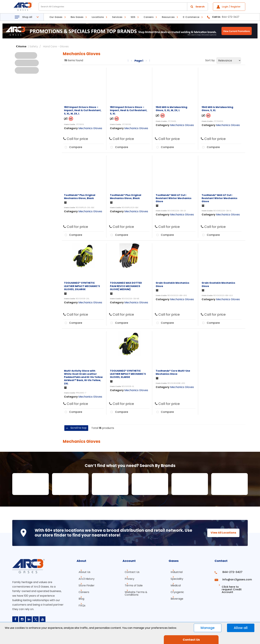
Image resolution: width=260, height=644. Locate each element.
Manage (208, 628)
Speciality (175, 578)
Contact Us (130, 572)
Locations (98, 17)
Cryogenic (175, 590)
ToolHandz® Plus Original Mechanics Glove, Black (80, 197)
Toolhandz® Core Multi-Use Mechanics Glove (173, 372)
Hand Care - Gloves (56, 46)
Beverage (175, 596)
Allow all (241, 628)
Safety (34, 46)
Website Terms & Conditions (134, 591)
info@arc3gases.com (233, 578)
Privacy (127, 578)
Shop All (27, 17)
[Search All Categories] (123, 7)
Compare (73, 147)
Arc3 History (85, 578)
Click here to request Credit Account (228, 585)
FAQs (80, 602)
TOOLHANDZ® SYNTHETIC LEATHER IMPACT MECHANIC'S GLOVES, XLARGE (128, 374)
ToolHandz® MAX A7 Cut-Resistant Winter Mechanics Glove (174, 198)
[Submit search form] (197, 7)
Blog (79, 596)
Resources (168, 17)
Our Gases (56, 17)
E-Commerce (191, 17)
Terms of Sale (131, 584)
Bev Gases (77, 17)
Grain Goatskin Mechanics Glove (172, 284)
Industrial (175, 572)
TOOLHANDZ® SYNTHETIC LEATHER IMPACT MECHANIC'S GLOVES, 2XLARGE (82, 286)
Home (21, 46)
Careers (149, 17)
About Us (82, 572)
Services (117, 17)
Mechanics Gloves (90, 128)
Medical (174, 584)
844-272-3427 (229, 572)
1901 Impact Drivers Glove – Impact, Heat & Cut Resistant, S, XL (129, 110)
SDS (133, 17)
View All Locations (220, 533)
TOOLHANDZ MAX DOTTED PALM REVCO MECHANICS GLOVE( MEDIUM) (126, 286)
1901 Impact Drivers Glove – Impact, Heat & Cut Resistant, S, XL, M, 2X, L (83, 110)
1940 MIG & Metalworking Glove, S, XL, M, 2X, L (171, 109)
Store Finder (85, 584)
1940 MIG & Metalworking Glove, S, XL (217, 109)
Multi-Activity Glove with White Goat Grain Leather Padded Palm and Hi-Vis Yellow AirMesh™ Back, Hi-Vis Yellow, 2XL (83, 377)
